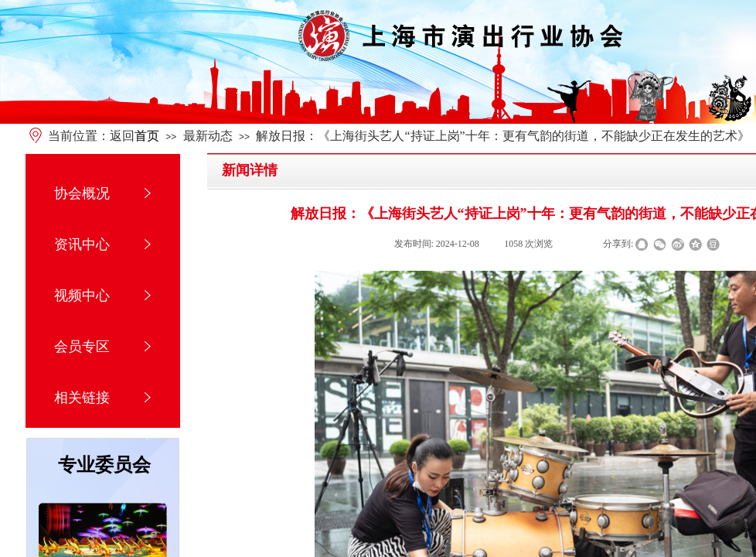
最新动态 (208, 136)
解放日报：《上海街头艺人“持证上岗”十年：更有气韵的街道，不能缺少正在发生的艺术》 (502, 136)
